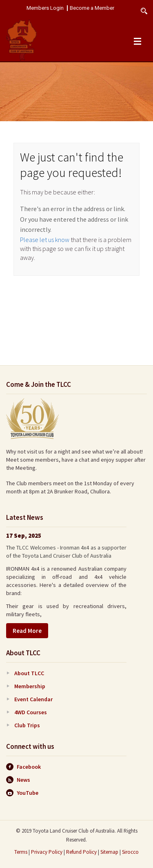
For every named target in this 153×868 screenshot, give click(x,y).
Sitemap (109, 852)
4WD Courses (31, 712)
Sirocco (130, 852)
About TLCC (29, 673)
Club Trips (27, 725)
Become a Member (92, 8)
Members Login (45, 8)
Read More (27, 631)
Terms (21, 852)
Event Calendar (33, 699)
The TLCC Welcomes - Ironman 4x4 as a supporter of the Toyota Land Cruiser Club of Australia (66, 552)
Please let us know (45, 240)
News (18, 780)
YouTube (22, 793)
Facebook (23, 767)
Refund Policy (81, 852)
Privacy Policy (47, 852)
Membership (30, 686)
